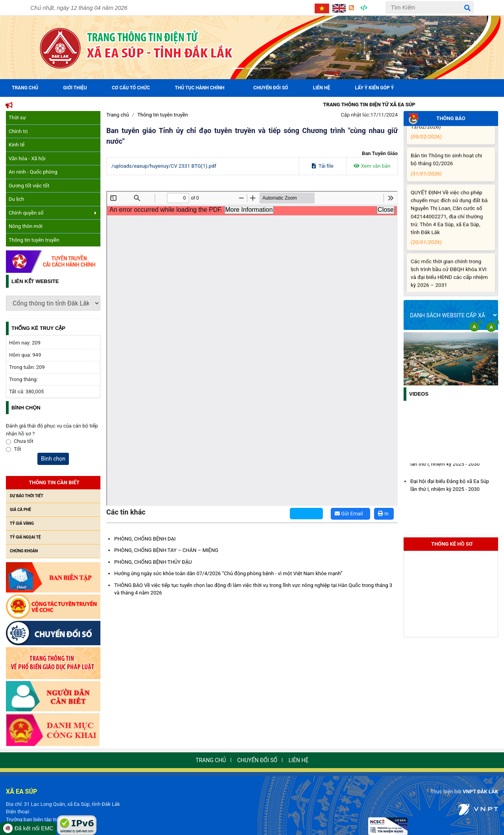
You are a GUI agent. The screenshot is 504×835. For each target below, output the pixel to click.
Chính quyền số (53, 213)
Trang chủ (118, 115)
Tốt (18, 449)
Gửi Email (349, 514)
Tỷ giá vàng (22, 523)
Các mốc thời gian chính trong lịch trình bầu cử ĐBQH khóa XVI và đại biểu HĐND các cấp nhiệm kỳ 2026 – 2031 (449, 284)
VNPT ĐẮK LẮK (480, 791)
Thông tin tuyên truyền (34, 240)
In (383, 514)
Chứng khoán (24, 551)
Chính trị (18, 131)
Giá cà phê (20, 510)
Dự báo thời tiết (27, 496)
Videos (419, 394)
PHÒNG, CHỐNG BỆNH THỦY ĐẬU (153, 562)
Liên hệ (321, 88)
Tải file (323, 166)
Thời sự (17, 118)
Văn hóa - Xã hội (27, 158)
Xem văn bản (372, 166)
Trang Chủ (25, 88)
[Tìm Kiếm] (430, 7)
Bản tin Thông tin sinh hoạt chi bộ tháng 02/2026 (449, 170)
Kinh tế (17, 145)
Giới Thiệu (75, 88)
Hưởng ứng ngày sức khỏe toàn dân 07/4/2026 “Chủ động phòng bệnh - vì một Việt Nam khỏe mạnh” (228, 573)
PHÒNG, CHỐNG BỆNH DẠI (145, 539)
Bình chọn (53, 459)
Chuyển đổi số (271, 88)
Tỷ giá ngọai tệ (25, 537)
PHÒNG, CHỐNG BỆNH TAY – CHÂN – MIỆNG (166, 550)
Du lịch (16, 199)
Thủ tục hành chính (200, 88)
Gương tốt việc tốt (29, 186)
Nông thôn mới (26, 226)
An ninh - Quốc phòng (33, 172)
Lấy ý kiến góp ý (375, 88)
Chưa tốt (24, 441)
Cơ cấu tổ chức (131, 88)
